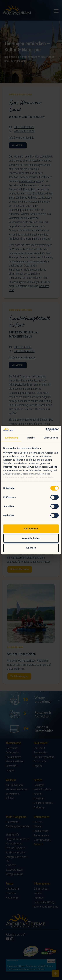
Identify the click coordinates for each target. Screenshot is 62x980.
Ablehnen (31, 548)
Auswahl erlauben (31, 538)
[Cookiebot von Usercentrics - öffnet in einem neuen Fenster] (46, 430)
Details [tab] (31, 438)
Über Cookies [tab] (51, 438)
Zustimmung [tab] (11, 438)
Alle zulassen (31, 529)
